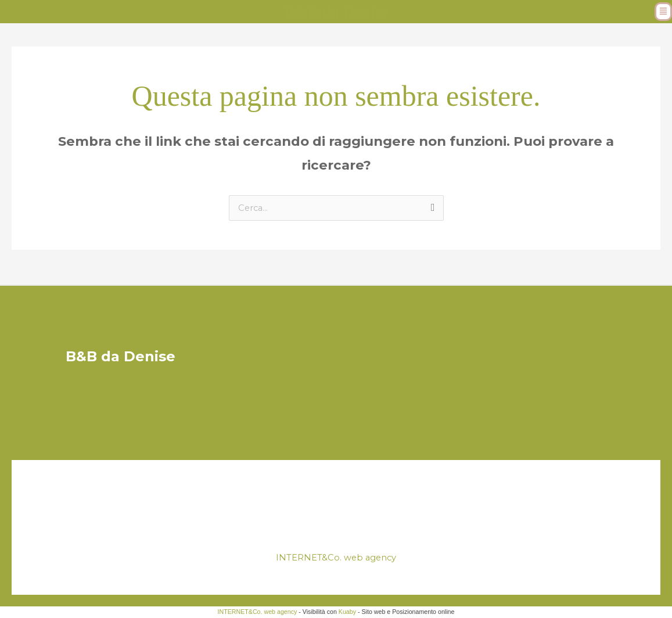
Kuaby (347, 612)
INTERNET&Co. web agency (336, 558)
